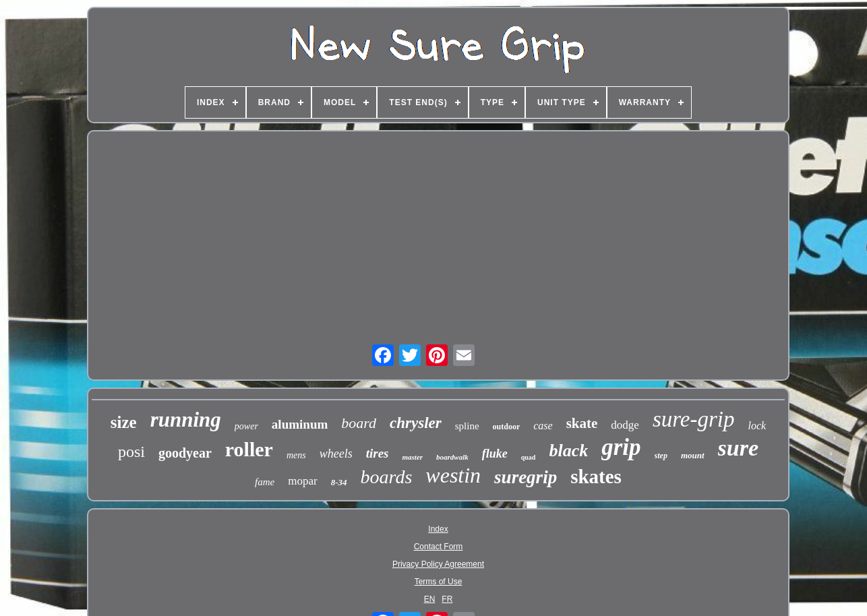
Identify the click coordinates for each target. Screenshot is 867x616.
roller (249, 449)
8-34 (339, 482)
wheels (336, 454)
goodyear (185, 453)
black (568, 451)
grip (621, 447)
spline (467, 426)
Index (438, 529)
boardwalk (452, 457)
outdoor (507, 427)
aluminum (300, 424)
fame (265, 482)
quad (529, 457)
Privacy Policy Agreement (438, 564)
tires (378, 453)
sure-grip (694, 419)
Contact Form (439, 547)
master (412, 457)
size (124, 422)
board (359, 423)
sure (738, 448)
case (543, 426)
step (661, 456)
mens (296, 455)
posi (131, 452)
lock (757, 426)
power (246, 426)
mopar (302, 481)
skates (596, 476)
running (186, 420)
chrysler (416, 423)
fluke (495, 454)
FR (447, 599)
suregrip (526, 477)
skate (582, 423)
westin (453, 475)
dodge (625, 425)
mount (693, 455)
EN (430, 599)
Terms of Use (439, 582)
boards (387, 477)
